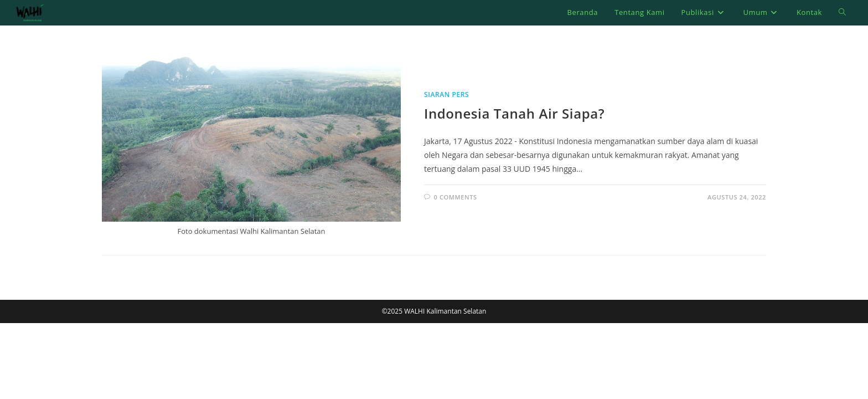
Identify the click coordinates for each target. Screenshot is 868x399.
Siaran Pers (446, 94)
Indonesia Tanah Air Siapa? (514, 113)
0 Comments (456, 197)
